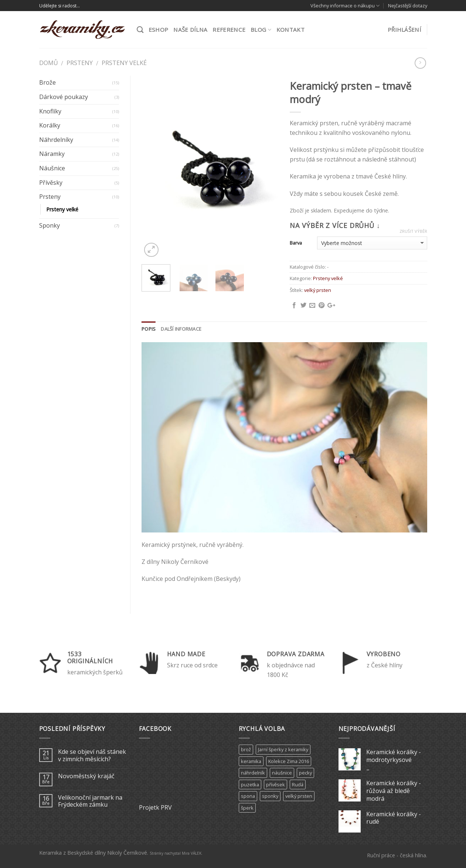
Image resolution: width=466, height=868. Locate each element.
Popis (149, 329)
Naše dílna (190, 30)
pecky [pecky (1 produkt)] (305, 773)
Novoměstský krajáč (86, 776)
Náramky (52, 154)
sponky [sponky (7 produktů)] (270, 796)
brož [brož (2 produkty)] (246, 749)
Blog (261, 30)
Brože (47, 82)
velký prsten (318, 290)
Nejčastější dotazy (408, 6)
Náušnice (52, 168)
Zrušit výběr (413, 231)
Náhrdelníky (56, 140)
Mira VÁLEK (192, 853)
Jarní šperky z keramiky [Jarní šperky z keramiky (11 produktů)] (283, 749)
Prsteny (80, 63)
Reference (229, 30)
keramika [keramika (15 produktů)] (251, 761)
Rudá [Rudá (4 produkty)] (298, 784)
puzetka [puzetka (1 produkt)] (250, 784)
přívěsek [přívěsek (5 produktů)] (275, 784)
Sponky (50, 225)
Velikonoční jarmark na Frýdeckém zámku (90, 801)
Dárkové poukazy (64, 97)
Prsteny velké (124, 63)
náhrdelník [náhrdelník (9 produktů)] (253, 773)
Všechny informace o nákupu (345, 6)
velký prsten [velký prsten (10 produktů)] (299, 796)
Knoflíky (50, 111)
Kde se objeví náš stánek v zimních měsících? (92, 755)
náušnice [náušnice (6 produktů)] (282, 773)
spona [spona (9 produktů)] (248, 796)
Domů (49, 63)
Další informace (181, 329)
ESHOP (159, 30)
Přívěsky (51, 183)
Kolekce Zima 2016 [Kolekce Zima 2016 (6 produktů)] (289, 761)
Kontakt (290, 30)
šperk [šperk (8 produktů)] (247, 808)
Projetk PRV (155, 807)
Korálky (50, 125)
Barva (296, 243)
